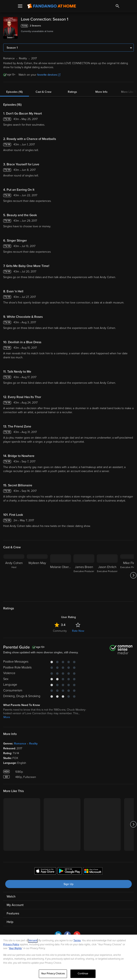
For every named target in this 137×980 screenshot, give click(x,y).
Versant (33, 940)
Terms (77, 940)
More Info (101, 92)
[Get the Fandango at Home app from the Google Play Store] (70, 872)
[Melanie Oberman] (61, 575)
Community (60, 631)
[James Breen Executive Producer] (84, 575)
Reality (33, 744)
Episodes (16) (14, 92)
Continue (83, 974)
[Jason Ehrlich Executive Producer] (107, 575)
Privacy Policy (11, 945)
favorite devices (49, 75)
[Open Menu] (20, 6)
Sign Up (68, 884)
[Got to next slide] (133, 575)
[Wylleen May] (37, 575)
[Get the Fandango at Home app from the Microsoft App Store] (93, 872)
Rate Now (78, 631)
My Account (15, 905)
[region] (68, 957)
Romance (20, 744)
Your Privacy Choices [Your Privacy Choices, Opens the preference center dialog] (53, 974)
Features (13, 913)
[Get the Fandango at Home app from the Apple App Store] (45, 872)
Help (10, 922)
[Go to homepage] (52, 6)
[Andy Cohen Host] (14, 575)
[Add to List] (132, 26)
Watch (11, 897)
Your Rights (15, 948)
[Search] (117, 6)
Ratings (72, 92)
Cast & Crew (43, 92)
